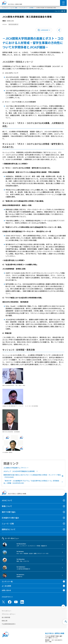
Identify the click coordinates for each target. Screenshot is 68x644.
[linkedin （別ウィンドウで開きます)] (22, 602)
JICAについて (7, 500)
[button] (44, 30)
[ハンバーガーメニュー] (63, 2)
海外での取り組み (9, 512)
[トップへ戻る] (63, 606)
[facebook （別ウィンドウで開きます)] (10, 602)
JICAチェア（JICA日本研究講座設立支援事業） (21, 471)
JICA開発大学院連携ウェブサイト (16, 468)
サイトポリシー (7, 611)
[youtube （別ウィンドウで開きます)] (16, 602)
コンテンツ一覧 (7, 581)
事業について (7, 506)
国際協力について (9, 529)
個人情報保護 (6, 617)
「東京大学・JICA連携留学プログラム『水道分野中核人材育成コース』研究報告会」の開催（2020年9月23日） (33, 482)
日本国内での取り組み (10, 518)
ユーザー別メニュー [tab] (10, 538)
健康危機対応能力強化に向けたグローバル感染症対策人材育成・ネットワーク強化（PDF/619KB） (33, 476)
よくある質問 (6, 586)
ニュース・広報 (59, 11)
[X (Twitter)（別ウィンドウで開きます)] (3, 602)
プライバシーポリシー (9, 614)
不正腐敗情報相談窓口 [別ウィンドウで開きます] (9, 624)
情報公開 (4, 621)
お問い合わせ (6, 590)
